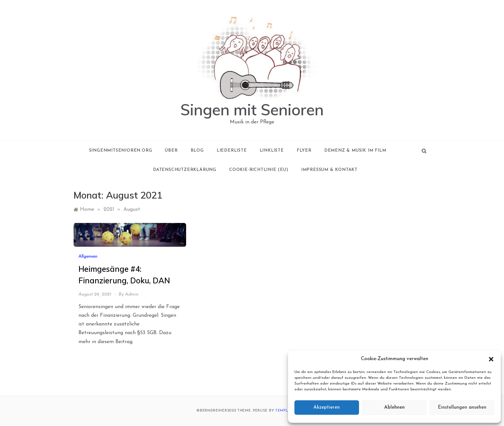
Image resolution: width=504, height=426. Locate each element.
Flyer (304, 151)
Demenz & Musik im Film (355, 151)
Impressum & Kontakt (329, 170)
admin (132, 294)
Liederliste (232, 151)
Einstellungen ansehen (462, 408)
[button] (491, 359)
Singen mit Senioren (252, 110)
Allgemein (88, 257)
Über (171, 151)
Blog (197, 151)
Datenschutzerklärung (185, 170)
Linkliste (272, 151)
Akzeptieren (327, 408)
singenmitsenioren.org (121, 151)
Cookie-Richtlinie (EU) (259, 170)
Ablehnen (394, 408)
